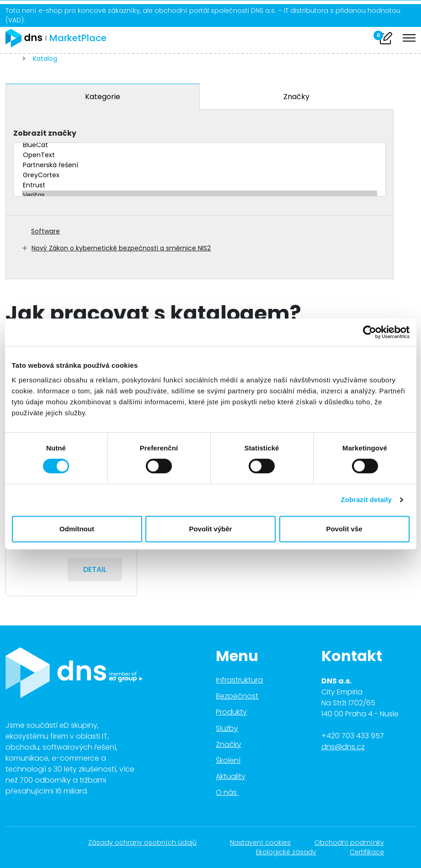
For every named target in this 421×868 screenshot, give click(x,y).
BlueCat (200, 145)
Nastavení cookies (260, 842)
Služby (227, 728)
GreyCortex (200, 175)
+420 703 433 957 (353, 736)
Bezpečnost (237, 696)
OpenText (200, 155)
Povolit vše (344, 529)
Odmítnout (77, 529)
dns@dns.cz (343, 747)
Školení (228, 760)
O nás (233, 792)
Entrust (200, 185)
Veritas (200, 196)
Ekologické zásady (291, 852)
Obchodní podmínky (354, 842)
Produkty (231, 712)
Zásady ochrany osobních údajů (147, 842)
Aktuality (231, 776)
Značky (296, 97)
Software (45, 231)
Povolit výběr (210, 529)
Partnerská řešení (200, 165)
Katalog (45, 58)
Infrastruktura (239, 680)
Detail (95, 569)
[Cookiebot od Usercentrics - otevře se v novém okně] (370, 332)
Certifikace (372, 852)
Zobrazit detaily (366, 500)
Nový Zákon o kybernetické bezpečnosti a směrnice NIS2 (121, 248)
